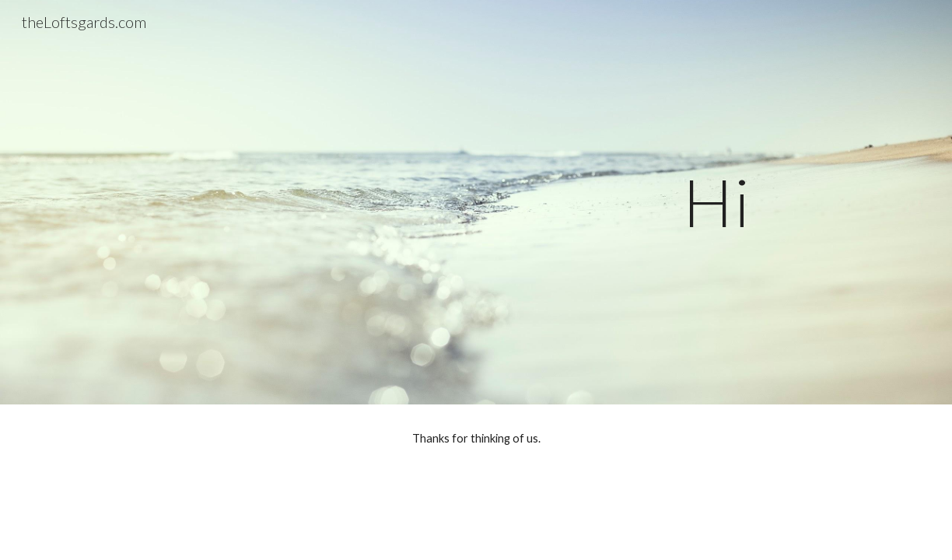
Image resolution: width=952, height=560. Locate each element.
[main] (476, 202)
